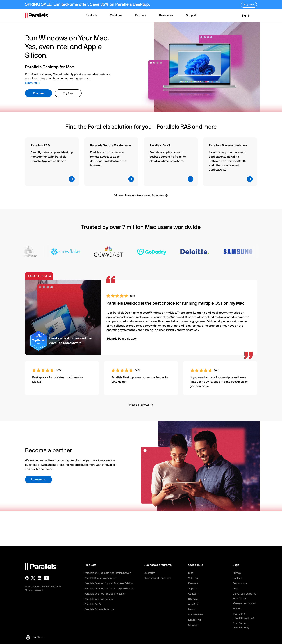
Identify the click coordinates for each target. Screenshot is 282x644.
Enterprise (150, 573)
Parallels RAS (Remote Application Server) (108, 573)
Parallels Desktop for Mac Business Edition (108, 583)
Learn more (33, 83)
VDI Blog (193, 578)
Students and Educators (157, 578)
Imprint (237, 609)
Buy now (38, 93)
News (191, 609)
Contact (193, 594)
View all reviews (139, 405)
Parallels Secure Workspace (100, 578)
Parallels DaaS (92, 604)
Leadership (195, 620)
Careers (193, 625)
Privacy (237, 573)
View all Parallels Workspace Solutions (139, 196)
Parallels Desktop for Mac (99, 599)
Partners (193, 583)
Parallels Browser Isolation (99, 609)
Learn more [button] (39, 480)
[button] (93, 16)
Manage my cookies (244, 603)
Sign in (244, 16)
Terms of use (240, 583)
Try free (68, 93)
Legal (236, 589)
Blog (191, 573)
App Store (194, 604)
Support (193, 589)
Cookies (237, 578)
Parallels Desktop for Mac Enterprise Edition (109, 589)
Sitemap (193, 599)
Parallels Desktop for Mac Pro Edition (105, 594)
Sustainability (196, 615)
